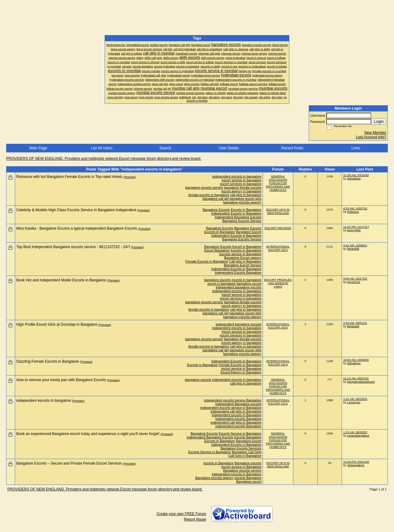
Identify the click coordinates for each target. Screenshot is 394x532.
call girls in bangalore (246, 195)
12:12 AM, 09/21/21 (356, 378)
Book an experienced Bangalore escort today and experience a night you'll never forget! (88, 434)
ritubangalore (356, 465)
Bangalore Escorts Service (242, 221)
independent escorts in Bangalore (237, 415)
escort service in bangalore (241, 180)
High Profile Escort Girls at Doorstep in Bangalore (57, 324)
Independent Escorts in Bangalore (236, 213)
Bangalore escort (249, 482)
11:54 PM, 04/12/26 (356, 462)
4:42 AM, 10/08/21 (355, 245)
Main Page (38, 148)
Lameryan (354, 402)
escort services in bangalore (241, 184)
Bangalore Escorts (216, 210)
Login (379, 121)
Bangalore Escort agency (243, 258)
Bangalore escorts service (242, 470)
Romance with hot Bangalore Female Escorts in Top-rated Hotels (69, 177)
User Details (229, 148)
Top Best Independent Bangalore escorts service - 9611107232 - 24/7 (73, 247)
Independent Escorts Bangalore (238, 272)
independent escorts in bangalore (237, 176)
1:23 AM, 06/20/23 (355, 432)
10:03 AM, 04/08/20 (356, 360)
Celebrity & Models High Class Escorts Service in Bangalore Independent (76, 210)
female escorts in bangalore (209, 195)
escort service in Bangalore (241, 369)
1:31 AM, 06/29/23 (355, 399)
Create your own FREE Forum (181, 514)
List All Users (102, 148)
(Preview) (130, 177)
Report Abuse (195, 519)
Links (356, 148)
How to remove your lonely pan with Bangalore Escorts (61, 380)
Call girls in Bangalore (245, 261)
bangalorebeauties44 (361, 382)
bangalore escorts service (204, 187)
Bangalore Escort (249, 232)
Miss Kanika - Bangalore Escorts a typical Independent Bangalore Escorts (77, 228)
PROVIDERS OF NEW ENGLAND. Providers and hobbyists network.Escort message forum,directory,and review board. (104, 159)
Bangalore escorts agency (214, 478)
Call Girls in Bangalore (245, 456)
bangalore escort (249, 284)
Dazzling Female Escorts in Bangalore (48, 361)
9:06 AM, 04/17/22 (355, 278)
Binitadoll (353, 249)
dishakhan (354, 178)
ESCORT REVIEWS (278, 228)
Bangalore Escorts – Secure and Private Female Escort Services (69, 463)
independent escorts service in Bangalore (231, 408)
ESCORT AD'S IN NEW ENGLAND (278, 211)
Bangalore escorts (248, 463)
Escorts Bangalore (248, 437)
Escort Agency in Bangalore (241, 372)
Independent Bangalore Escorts (238, 217)
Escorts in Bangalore (246, 210)
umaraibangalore (358, 435)
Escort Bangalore (217, 250)
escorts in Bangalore (219, 463)
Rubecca (353, 212)
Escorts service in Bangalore (240, 254)
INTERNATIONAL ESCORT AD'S (278, 248)
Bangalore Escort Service (243, 265)
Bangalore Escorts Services (241, 448)
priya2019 (354, 282)
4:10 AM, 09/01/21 (355, 323)
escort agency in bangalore (241, 191)
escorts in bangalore (246, 280)
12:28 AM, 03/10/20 (356, 175)
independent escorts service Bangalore (233, 400)
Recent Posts (292, 148)
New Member (375, 133)
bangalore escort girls (245, 199)
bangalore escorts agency (242, 202)
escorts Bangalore (248, 478)
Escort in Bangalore (247, 247)
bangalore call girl (216, 199)
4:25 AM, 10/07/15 (355, 208)
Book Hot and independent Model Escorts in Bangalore (61, 280)
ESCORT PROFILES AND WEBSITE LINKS (278, 283)
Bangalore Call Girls (247, 452)
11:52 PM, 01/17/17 (356, 227)
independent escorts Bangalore (238, 419)
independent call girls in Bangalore (236, 411)
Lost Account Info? (371, 137)
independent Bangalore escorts (238, 404)
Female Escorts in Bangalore (207, 261)
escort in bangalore (222, 284)
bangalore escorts (217, 280)
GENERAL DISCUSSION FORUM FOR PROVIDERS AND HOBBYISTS (278, 183)
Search (165, 148)
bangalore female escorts (243, 187)
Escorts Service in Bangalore (240, 433)
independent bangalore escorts (239, 287)
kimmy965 (354, 230)
